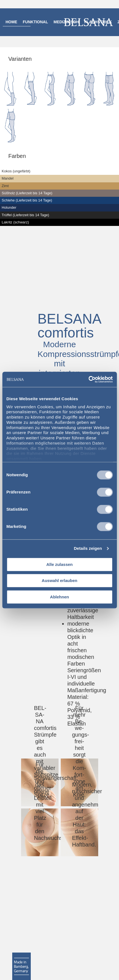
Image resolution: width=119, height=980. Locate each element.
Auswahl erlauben (59, 581)
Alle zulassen (59, 564)
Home (11, 22)
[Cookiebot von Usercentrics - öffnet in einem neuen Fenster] (88, 379)
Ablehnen (59, 597)
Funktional (35, 22)
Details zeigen (88, 548)
